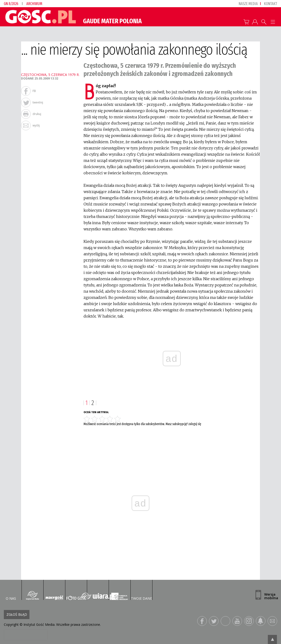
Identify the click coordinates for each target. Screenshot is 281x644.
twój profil (255, 22)
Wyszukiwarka (264, 22)
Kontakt (271, 4)
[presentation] (25, 635)
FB (34, 91)
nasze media (248, 4)
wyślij (36, 125)
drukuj (37, 114)
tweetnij (38, 102)
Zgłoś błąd (17, 614)
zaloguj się (195, 424)
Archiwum (34, 4)
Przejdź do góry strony (272, 639)
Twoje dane (141, 598)
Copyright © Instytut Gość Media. (30, 624)
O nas (11, 598)
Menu (273, 22)
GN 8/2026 (11, 4)
